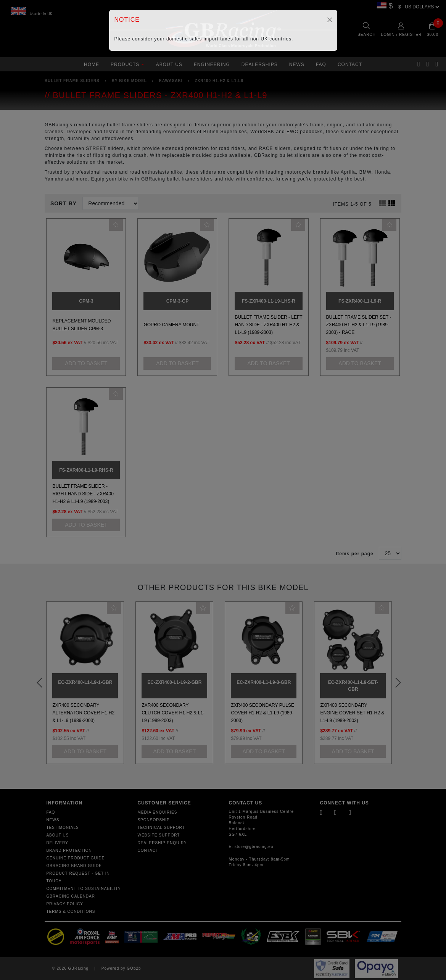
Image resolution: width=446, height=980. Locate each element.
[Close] (330, 20)
